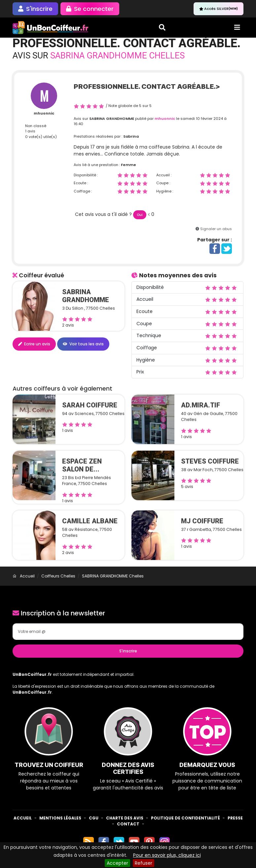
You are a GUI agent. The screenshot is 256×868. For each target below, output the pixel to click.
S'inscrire (128, 651)
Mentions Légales (60, 818)
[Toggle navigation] (237, 27)
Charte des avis (125, 818)
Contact (128, 824)
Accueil (23, 818)
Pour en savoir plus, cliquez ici (167, 855)
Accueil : (164, 175)
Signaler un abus (216, 229)
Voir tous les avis (83, 344)
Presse (235, 818)
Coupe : (163, 183)
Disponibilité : (86, 175)
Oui (140, 215)
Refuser (144, 863)
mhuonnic (44, 113)
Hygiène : (165, 191)
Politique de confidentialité (185, 818)
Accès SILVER (219, 9)
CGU (94, 818)
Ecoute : (81, 183)
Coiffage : (83, 191)
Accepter (117, 863)
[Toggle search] (162, 27)
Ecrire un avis (34, 344)
